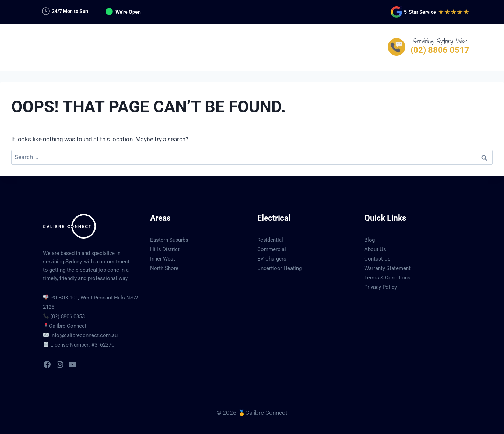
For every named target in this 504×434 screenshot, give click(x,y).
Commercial (272, 249)
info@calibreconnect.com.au (84, 335)
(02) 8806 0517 (440, 50)
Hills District (165, 249)
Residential (270, 240)
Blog (370, 240)
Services (186, 47)
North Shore (164, 268)
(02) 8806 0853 (68, 316)
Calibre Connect (68, 326)
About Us (375, 249)
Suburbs (269, 47)
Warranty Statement (387, 268)
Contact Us (315, 47)
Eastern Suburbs (169, 240)
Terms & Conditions (387, 278)
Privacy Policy (381, 287)
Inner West (163, 259)
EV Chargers (272, 259)
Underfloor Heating (279, 268)
